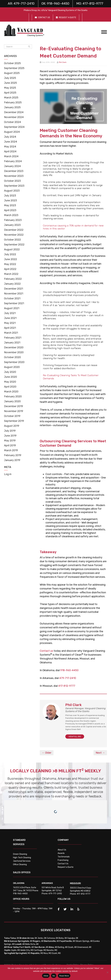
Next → (100, 753)
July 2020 (10, 372)
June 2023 (10, 200)
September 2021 (14, 303)
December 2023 (14, 171)
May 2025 (10, 88)
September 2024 (14, 127)
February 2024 (13, 161)
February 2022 (13, 279)
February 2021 (13, 338)
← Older (47, 753)
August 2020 (12, 367)
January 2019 (12, 460)
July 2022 (10, 254)
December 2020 (14, 347)
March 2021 (11, 333)
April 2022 (10, 269)
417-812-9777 (67, 686)
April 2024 (10, 151)
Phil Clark (63, 62)
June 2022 (10, 259)
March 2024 (11, 156)
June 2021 (10, 318)
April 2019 (10, 445)
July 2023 (10, 196)
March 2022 (11, 274)
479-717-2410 (68, 678)
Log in (8, 474)
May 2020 (10, 382)
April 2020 (10, 387)
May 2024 (10, 147)
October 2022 (12, 240)
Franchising (63, 860)
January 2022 (12, 284)
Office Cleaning (20, 864)
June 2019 (10, 436)
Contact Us (63, 864)
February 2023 (13, 220)
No (54, 976)
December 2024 (14, 112)
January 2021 (12, 343)
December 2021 (14, 289)
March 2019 (11, 450)
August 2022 (12, 249)
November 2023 (14, 176)
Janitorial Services (22, 861)
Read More (64, 976)
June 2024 (11, 142)
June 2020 (10, 377)
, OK (15, 938)
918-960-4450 (69, 670)
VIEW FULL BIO (75, 737)
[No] (107, 972)
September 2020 (14, 362)
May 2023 (10, 205)
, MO (23, 953)
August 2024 (12, 132)
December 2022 (14, 230)
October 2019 (12, 416)
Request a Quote (66, 867)
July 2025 (10, 78)
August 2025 (12, 73)
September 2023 (14, 186)
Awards (61, 853)
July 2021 (10, 313)
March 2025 (11, 98)
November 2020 (14, 352)
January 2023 (12, 225)
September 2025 (14, 68)
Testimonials (64, 857)
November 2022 (14, 235)
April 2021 (10, 328)
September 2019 (14, 421)
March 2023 (11, 215)
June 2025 (10, 83)
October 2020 (12, 357)
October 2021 (12, 298)
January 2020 (12, 401)
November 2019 (14, 411)
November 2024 (14, 117)
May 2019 (10, 441)
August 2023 (12, 191)
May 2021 (10, 323)
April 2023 (10, 210)
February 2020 (13, 396)
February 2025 (13, 102)
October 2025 (12, 63)
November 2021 (14, 294)
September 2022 (14, 245)
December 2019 (14, 406)
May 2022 (10, 264)
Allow (46, 976)
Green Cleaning (20, 854)
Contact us (46, 651)
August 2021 (12, 308)
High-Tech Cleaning (22, 858)
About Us (62, 850)
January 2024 (12, 166)
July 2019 (10, 431)
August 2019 (12, 426)
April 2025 (10, 93)
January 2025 (12, 107)
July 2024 (10, 137)
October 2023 (12, 181)
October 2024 (13, 122)
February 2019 (13, 455)
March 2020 (11, 392)
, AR (25, 941)
